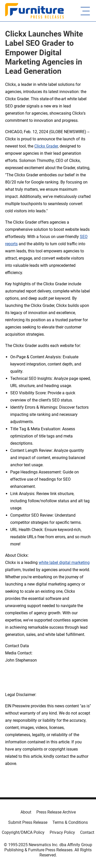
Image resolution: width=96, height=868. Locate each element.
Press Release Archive (56, 812)
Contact (87, 832)
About (26, 812)
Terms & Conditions (70, 822)
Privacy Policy (62, 832)
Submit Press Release (28, 822)
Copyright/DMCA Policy (23, 832)
